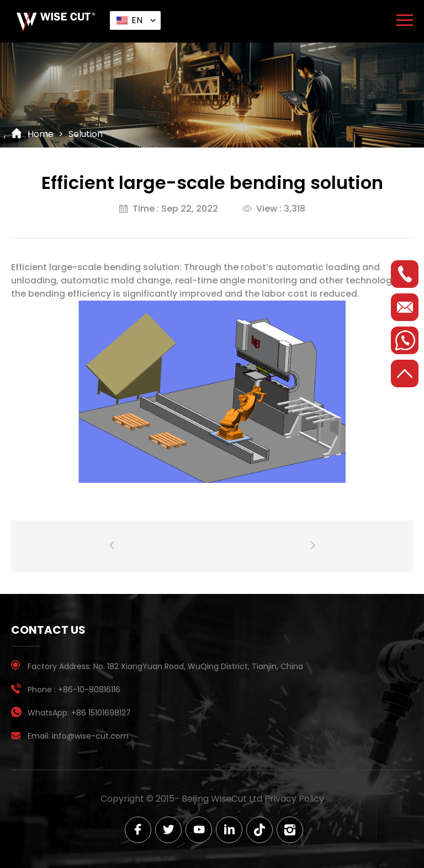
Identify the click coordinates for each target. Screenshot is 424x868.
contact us (48, 630)
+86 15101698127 (101, 713)
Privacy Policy (294, 799)
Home (41, 134)
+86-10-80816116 (89, 690)
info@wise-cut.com (90, 736)
